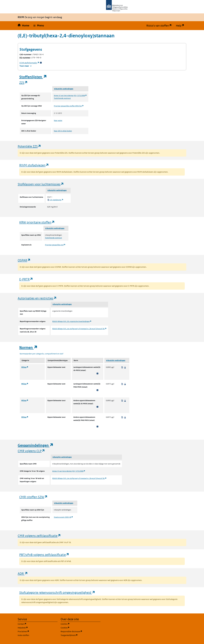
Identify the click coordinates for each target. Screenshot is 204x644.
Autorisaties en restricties (37, 298)
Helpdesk (35, 628)
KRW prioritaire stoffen (37, 222)
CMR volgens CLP (31, 451)
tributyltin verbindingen (64, 89)
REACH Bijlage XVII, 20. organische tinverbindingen (72, 321)
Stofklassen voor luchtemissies (41, 184)
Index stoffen (23, 635)
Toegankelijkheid (81, 635)
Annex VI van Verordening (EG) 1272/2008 (70, 96)
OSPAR (24, 260)
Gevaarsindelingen (36, 445)
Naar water (58, 120)
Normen (28, 348)
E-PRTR (26, 279)
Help (181, 26)
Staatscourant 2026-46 (63, 517)
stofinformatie (29, 63)
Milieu (25, 367)
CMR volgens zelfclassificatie (39, 536)
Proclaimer (36, 631)
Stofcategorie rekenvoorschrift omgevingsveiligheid (57, 592)
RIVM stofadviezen (34, 165)
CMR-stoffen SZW (33, 497)
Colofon (78, 624)
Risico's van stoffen (160, 26)
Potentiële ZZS (29, 146)
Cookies (77, 628)
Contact (34, 624)
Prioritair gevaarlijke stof (55, 245)
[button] (39, 26)
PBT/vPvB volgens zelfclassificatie (44, 555)
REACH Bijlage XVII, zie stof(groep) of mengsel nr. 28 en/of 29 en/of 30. (79, 329)
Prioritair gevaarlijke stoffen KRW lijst (69, 106)
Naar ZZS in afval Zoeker (63, 131)
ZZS (23, 83)
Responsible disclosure (81, 631)
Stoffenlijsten (33, 77)
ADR (23, 573)
